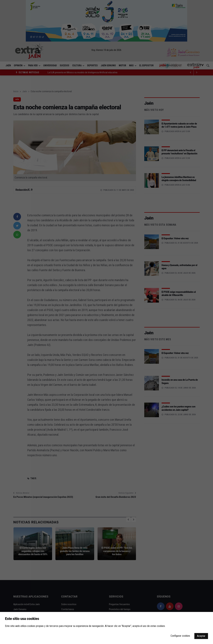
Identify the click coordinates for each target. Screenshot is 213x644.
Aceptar (201, 636)
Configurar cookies (180, 636)
